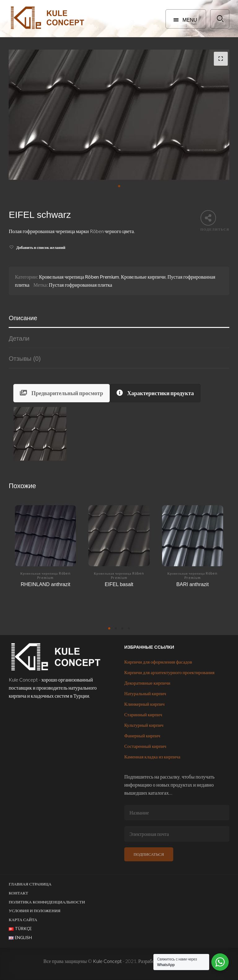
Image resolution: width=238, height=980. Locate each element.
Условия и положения (35, 911)
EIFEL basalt (119, 584)
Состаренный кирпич (145, 746)
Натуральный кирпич (145, 693)
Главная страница (30, 884)
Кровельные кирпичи (143, 277)
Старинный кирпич (143, 714)
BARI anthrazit (192, 584)
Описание (23, 318)
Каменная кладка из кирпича (152, 757)
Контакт (18, 893)
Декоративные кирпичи (147, 683)
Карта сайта (23, 920)
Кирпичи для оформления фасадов (158, 662)
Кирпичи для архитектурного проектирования (169, 672)
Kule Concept (107, 961)
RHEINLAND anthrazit (46, 584)
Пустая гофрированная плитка (81, 285)
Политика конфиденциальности (47, 902)
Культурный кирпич (144, 725)
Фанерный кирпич (142, 735)
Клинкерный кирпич (144, 704)
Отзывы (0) (25, 359)
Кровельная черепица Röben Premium (79, 277)
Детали (19, 338)
